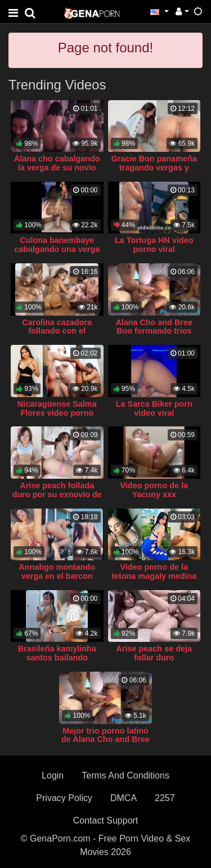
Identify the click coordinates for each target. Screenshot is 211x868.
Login (53, 775)
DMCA (124, 798)
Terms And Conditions (125, 775)
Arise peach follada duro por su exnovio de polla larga (57, 494)
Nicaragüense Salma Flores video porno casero (57, 413)
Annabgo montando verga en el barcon (57, 572)
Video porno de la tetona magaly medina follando (154, 576)
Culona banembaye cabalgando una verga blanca (57, 249)
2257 (165, 798)
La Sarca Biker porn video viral (154, 408)
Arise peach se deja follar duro (154, 653)
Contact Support (106, 820)
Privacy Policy (64, 798)
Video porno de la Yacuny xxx (154, 490)
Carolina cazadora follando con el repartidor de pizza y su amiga (57, 336)
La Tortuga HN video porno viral (154, 245)
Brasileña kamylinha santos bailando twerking (57, 658)
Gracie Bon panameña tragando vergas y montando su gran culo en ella (154, 172)
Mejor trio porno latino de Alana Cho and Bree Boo (105, 740)
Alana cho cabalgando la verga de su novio (57, 163)
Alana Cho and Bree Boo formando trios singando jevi (154, 331)
